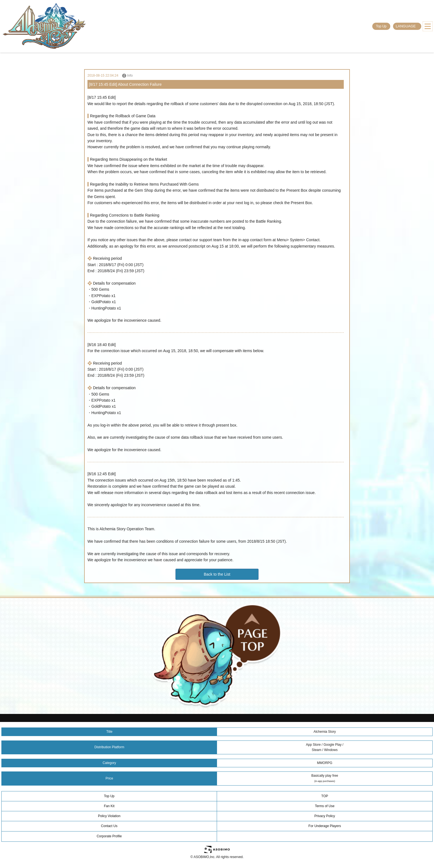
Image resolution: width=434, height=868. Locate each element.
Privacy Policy (325, 816)
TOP (325, 796)
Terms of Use (325, 806)
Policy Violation (109, 816)
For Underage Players (325, 826)
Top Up (381, 26)
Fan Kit (109, 806)
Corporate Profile (109, 836)
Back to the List (217, 574)
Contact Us (109, 826)
